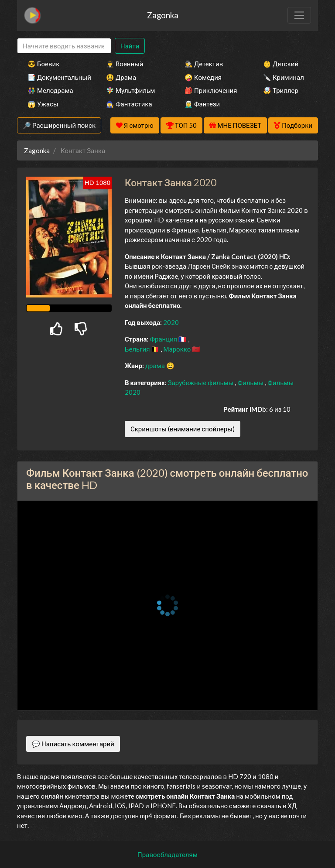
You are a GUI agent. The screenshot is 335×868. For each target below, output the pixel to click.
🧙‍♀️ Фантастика (129, 104)
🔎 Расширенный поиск (59, 125)
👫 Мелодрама (50, 90)
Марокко (178, 349)
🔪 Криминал (284, 77)
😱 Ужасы (43, 104)
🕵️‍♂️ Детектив (204, 64)
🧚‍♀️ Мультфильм (130, 90)
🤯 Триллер (281, 90)
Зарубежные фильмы (202, 383)
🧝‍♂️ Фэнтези (202, 104)
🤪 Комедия (203, 77)
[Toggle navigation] (299, 15)
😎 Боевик (43, 64)
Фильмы (251, 383)
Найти (130, 46)
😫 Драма (121, 77)
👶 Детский (281, 64)
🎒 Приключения (211, 90)
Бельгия (138, 349)
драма (156, 366)
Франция (164, 339)
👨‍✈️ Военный (125, 64)
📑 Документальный (55, 77)
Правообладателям (167, 854)
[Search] (64, 46)
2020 (171, 322)
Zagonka (163, 15)
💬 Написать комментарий (73, 744)
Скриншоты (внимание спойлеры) (183, 429)
